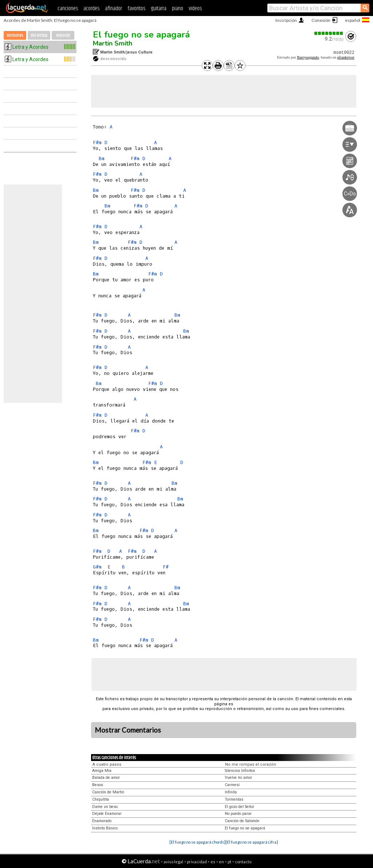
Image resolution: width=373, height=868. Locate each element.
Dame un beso (105, 807)
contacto (243, 862)
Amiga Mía (102, 771)
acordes (91, 9)
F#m (97, 142)
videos (195, 9)
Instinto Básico (105, 828)
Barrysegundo (308, 57)
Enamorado (102, 821)
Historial (63, 35)
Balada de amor (106, 778)
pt (229, 862)
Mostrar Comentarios (128, 730)
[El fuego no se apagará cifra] (252, 842)
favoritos (136, 9)
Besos (98, 785)
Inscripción (286, 20)
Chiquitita (101, 799)
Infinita (231, 792)
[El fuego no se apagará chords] (197, 842)
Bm (102, 158)
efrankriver (346, 57)
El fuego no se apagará (141, 35)
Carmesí (232, 785)
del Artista (39, 35)
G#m (97, 567)
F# (166, 567)
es (213, 862)
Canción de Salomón (242, 821)
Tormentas (234, 799)
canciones (68, 9)
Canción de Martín (108, 792)
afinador (113, 9)
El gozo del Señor (239, 807)
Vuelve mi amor (238, 778)
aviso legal (173, 862)
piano (178, 9)
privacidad (197, 862)
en (221, 862)
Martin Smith (113, 43)
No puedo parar (238, 814)
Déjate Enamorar (107, 814)
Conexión (321, 20)
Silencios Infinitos (240, 771)
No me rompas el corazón (251, 764)
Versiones (15, 35)
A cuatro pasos (107, 764)
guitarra (159, 9)
